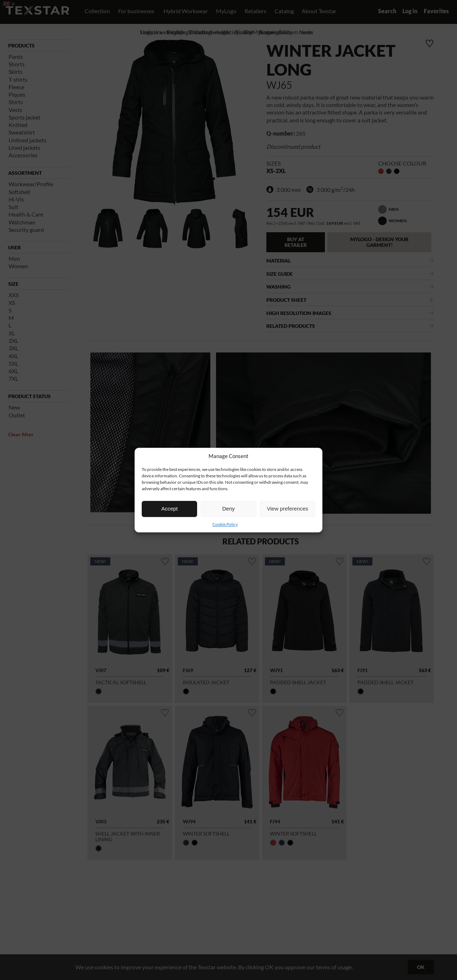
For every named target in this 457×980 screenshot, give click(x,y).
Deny (228, 509)
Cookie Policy (225, 524)
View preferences (288, 509)
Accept (170, 509)
